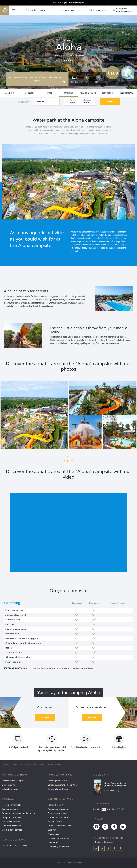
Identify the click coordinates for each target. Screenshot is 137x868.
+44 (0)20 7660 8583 (20, 846)
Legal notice (53, 830)
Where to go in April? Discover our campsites (69, 3)
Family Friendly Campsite (13, 781)
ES (109, 809)
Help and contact (55, 805)
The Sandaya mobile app (59, 817)
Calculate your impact (57, 813)
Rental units (29, 93)
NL (99, 809)
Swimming (68, 93)
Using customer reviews (58, 838)
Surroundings (108, 93)
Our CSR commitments (12, 822)
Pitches (49, 93)
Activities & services (88, 93)
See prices (110, 102)
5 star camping (9, 785)
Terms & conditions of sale (59, 826)
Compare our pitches (11, 817)
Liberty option (54, 842)
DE (118, 809)
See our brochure (10, 809)
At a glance (10, 93)
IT (123, 809)
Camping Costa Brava (57, 781)
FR (113, 809)
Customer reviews (127, 93)
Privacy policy (54, 834)
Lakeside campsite (10, 789)
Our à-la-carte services (12, 830)
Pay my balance (55, 822)
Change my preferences (58, 847)
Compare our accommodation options (19, 813)
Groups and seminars (12, 826)
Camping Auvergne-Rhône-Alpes (63, 785)
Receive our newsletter (12, 805)
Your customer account (58, 809)
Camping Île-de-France (58, 789)
